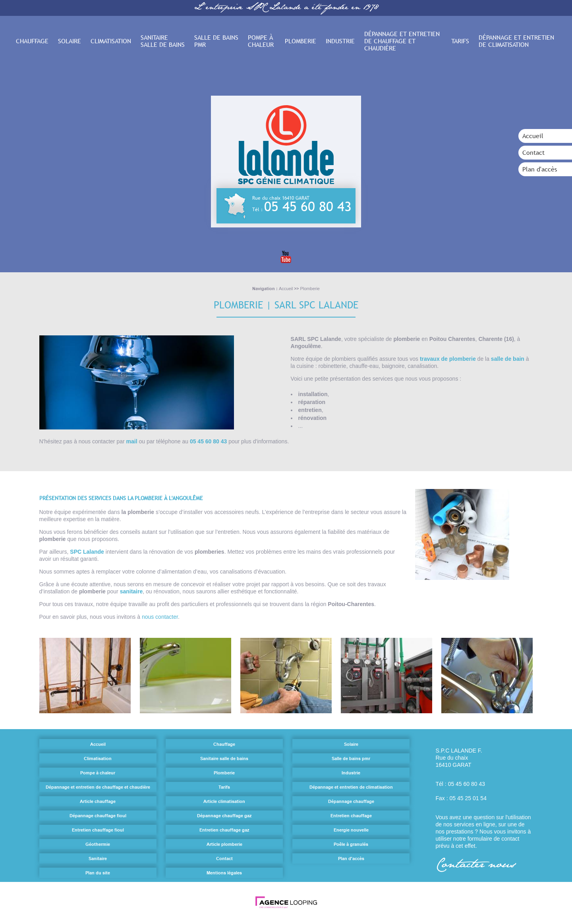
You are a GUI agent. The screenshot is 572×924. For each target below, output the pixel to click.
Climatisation (111, 41)
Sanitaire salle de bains (163, 41)
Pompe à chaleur (261, 41)
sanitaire (131, 591)
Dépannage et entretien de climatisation (516, 41)
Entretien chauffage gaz (224, 830)
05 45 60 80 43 (308, 206)
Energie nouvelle (351, 830)
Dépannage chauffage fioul (98, 816)
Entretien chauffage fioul (98, 830)
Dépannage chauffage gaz (224, 816)
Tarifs (460, 41)
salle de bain (507, 359)
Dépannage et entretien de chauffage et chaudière (402, 41)
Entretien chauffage (351, 816)
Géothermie (98, 844)
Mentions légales (224, 873)
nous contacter (160, 617)
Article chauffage (98, 801)
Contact (533, 152)
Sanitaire (98, 859)
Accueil (533, 136)
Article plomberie (224, 844)
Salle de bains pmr (216, 41)
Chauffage (32, 41)
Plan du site (98, 873)
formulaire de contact (494, 839)
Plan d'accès (540, 169)
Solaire (70, 41)
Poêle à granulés (351, 844)
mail (133, 441)
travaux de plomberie (447, 359)
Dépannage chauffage (351, 801)
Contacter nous (475, 865)
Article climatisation (224, 801)
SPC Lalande (87, 552)
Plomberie (300, 41)
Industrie (340, 41)
